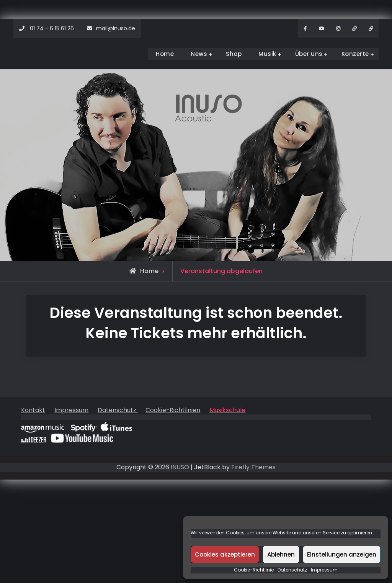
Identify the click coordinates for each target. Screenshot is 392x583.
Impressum (324, 570)
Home (165, 54)
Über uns (309, 54)
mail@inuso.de (116, 28)
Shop (234, 54)
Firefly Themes (253, 467)
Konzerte (355, 54)
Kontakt (33, 410)
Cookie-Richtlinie (254, 570)
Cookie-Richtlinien (173, 410)
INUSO (180, 467)
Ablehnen (281, 554)
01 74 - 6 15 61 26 (52, 28)
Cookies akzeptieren (225, 554)
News (199, 54)
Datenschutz (292, 570)
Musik (267, 54)
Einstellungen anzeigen (342, 554)
